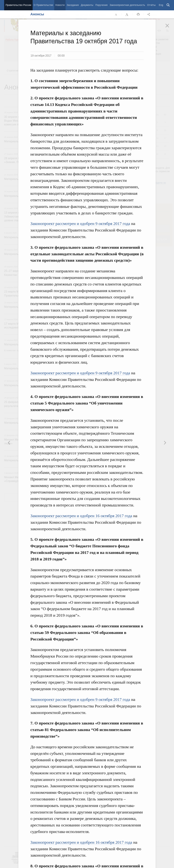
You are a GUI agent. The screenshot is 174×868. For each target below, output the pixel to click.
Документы (87, 5)
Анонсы (37, 14)
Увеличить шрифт (127, 14)
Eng (161, 5)
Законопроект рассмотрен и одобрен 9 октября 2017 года (80, 224)
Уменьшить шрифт (116, 14)
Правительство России (18, 5)
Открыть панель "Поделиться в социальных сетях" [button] (149, 14)
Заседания (73, 5)
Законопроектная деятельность (127, 5)
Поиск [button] (168, 5)
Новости (60, 5)
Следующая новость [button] (9, 443)
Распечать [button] (138, 14)
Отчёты (151, 5)
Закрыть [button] (170, 28)
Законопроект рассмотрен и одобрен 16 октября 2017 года (81, 516)
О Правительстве (43, 5)
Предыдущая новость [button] (165, 443)
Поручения (101, 5)
